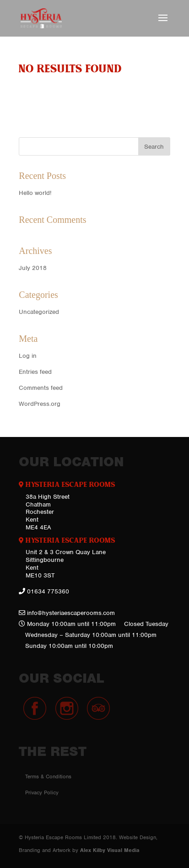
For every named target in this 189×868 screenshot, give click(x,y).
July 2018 (33, 268)
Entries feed (35, 372)
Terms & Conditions (48, 776)
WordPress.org (40, 404)
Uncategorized (39, 312)
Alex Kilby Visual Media (110, 850)
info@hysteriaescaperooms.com (71, 613)
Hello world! (35, 193)
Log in (28, 356)
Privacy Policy (42, 793)
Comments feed (41, 388)
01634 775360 (48, 591)
